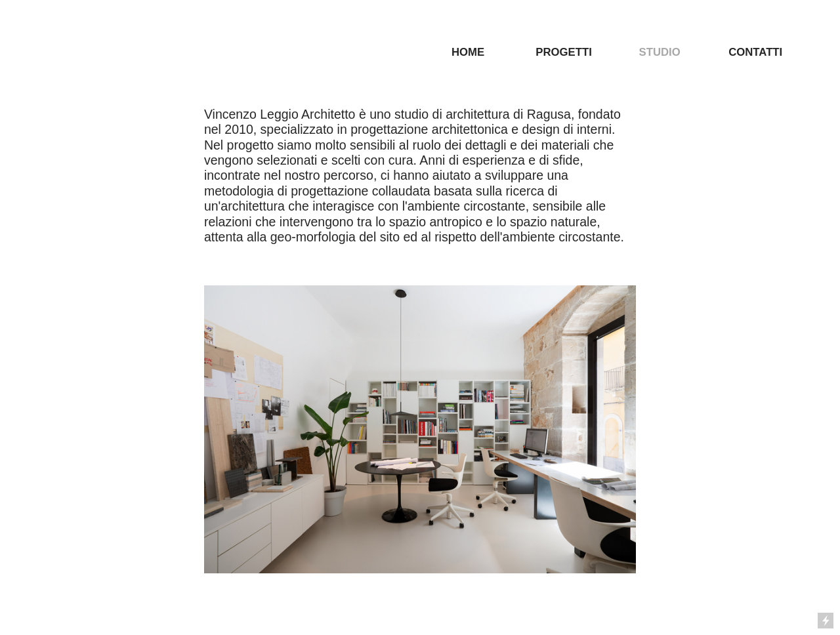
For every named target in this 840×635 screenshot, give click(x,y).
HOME (468, 52)
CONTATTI (755, 52)
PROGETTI (563, 52)
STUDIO (660, 52)
